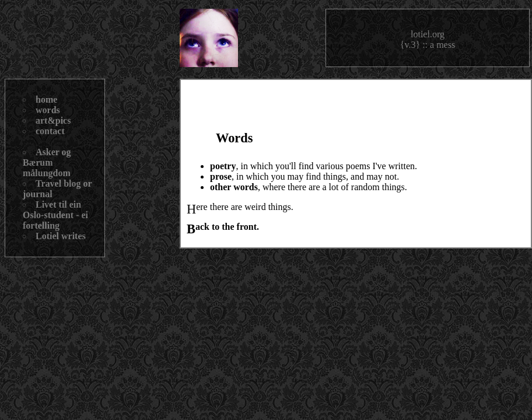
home (46, 99)
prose (221, 176)
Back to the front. (227, 227)
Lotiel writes (61, 236)
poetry (223, 166)
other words (234, 187)
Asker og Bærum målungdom (47, 162)
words (48, 110)
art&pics (53, 120)
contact (50, 131)
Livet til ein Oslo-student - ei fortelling (55, 215)
